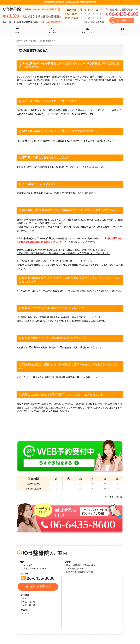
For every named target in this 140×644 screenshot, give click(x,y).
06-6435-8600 (38, 578)
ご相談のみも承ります (38, 587)
